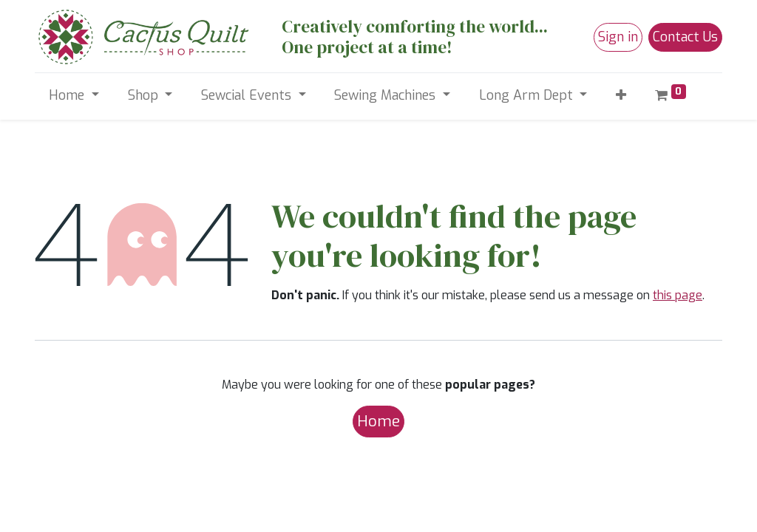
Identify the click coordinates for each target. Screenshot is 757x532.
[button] (621, 96)
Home (378, 421)
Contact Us (685, 37)
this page (678, 295)
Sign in (618, 37)
